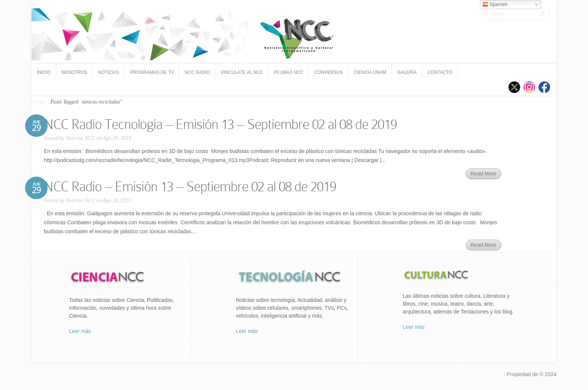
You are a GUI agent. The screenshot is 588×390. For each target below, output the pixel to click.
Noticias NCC (80, 138)
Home (39, 102)
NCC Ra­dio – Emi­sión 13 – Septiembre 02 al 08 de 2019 (190, 187)
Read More (484, 174)
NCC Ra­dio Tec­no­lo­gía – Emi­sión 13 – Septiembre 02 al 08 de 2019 (220, 124)
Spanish (495, 4)
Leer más (80, 331)
